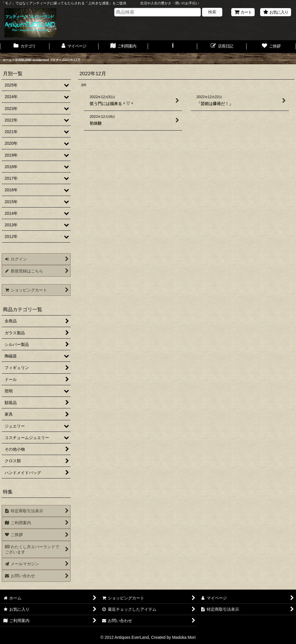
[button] (173, 47)
